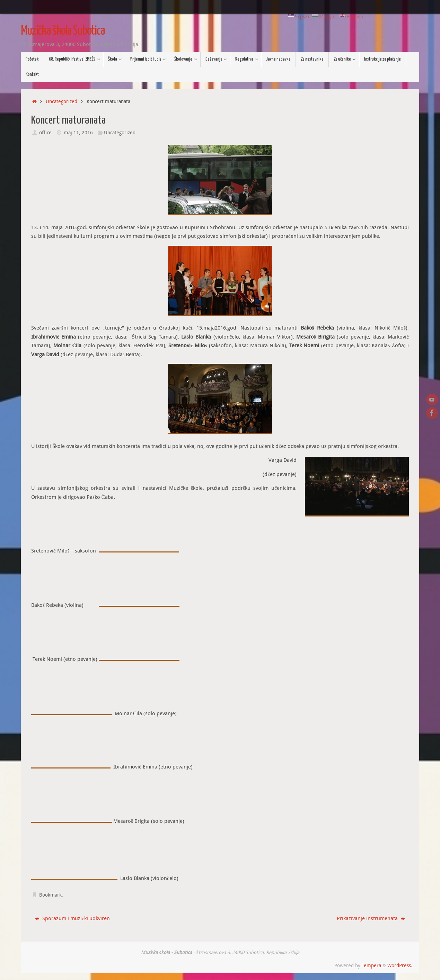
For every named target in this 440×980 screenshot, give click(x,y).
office (45, 133)
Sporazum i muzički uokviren (72, 918)
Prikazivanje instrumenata (371, 918)
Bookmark (50, 895)
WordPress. (400, 965)
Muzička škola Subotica (63, 31)
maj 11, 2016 (78, 133)
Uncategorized (61, 101)
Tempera (371, 965)
